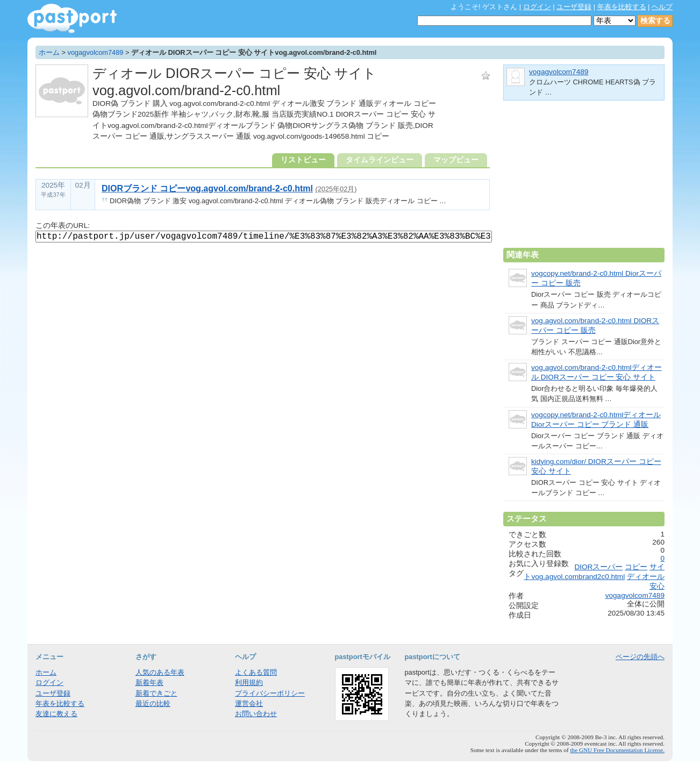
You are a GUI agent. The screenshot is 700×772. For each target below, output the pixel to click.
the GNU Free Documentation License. (617, 750)
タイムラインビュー (380, 160)
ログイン (537, 7)
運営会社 (249, 703)
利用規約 (249, 682)
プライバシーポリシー (270, 693)
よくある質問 (256, 672)
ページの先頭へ (640, 657)
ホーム (49, 52)
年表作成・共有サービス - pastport (72, 19)
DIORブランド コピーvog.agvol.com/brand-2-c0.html (207, 188)
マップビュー (456, 160)
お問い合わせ (256, 714)
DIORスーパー (598, 567)
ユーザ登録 (574, 7)
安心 (657, 586)
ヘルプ (662, 7)
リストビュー (303, 160)
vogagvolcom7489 (96, 52)
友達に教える (56, 714)
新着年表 (149, 682)
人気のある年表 (160, 672)
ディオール (646, 577)
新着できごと (156, 693)
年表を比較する (622, 7)
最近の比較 (153, 703)
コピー (636, 567)
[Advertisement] (584, 178)
